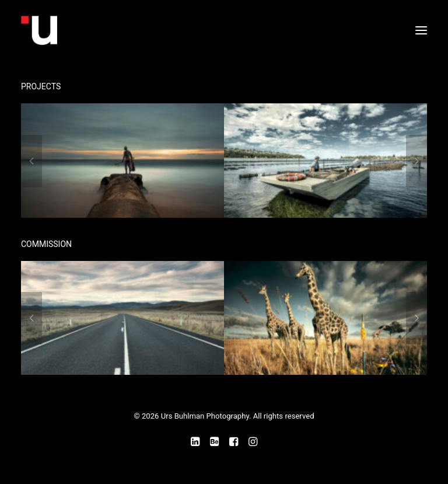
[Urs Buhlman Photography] (121, 30)
